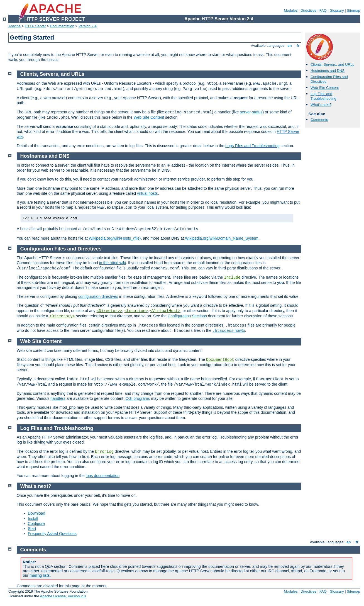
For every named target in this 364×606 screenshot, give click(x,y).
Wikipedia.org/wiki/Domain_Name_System (222, 238)
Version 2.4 (88, 26)
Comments (319, 120)
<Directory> (109, 311)
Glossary (337, 10)
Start (32, 529)
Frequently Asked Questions (52, 534)
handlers (58, 398)
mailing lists (40, 575)
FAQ (323, 10)
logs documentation (103, 476)
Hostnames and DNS (328, 71)
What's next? (321, 105)
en (290, 46)
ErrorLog (104, 452)
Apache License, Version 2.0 (63, 596)
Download (36, 513)
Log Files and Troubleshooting (323, 96)
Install (33, 519)
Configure (36, 524)
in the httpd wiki (113, 263)
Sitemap (353, 10)
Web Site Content (325, 88)
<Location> (136, 311)
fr (298, 46)
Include (232, 278)
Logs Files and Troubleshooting (252, 146)
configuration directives (98, 296)
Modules (291, 10)
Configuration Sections (187, 316)
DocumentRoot (220, 360)
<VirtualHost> (165, 311)
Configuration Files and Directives (61, 249)
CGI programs (138, 398)
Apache (14, 26)
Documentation (62, 26)
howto (229, 330)
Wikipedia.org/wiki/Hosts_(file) (115, 238)
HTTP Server (35, 26)
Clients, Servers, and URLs (332, 65)
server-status (251, 112)
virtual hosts (147, 193)
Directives (308, 10)
